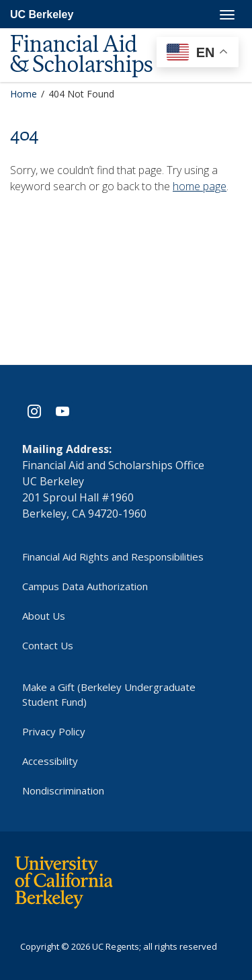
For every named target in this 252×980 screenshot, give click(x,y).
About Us (44, 616)
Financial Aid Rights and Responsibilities (113, 557)
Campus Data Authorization (85, 586)
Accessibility (50, 761)
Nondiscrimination (63, 790)
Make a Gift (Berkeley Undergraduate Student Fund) (109, 694)
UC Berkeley (42, 14)
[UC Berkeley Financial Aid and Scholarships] (94, 35)
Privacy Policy (54, 731)
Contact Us (48, 645)
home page (200, 186)
